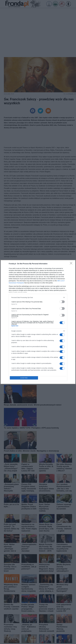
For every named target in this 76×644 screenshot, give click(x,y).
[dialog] (38, 322)
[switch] (62, 302)
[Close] (72, 264)
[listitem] (38, 297)
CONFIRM (24, 378)
